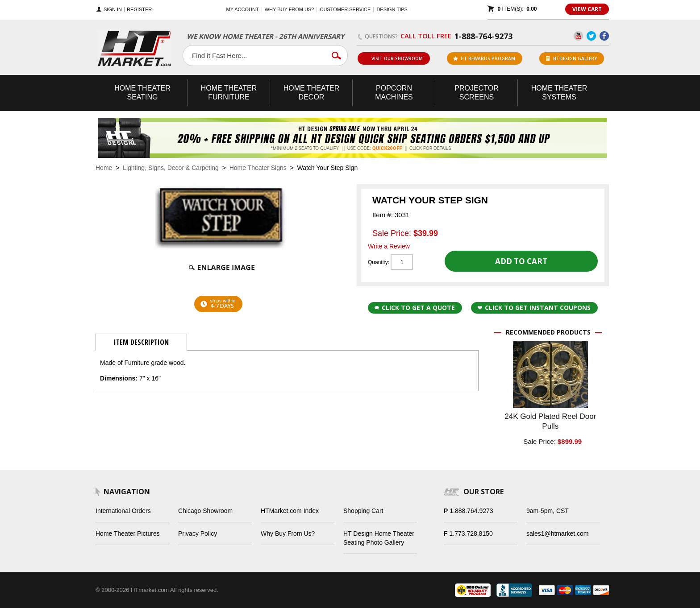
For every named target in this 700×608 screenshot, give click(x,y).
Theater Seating (142, 93)
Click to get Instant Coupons (534, 308)
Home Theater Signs (258, 168)
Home (104, 168)
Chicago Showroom (205, 511)
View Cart (587, 9)
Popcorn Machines (394, 93)
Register (139, 10)
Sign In (113, 10)
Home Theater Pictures (128, 534)
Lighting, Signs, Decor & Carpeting (171, 168)
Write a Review (389, 246)
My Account (243, 9)
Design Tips (392, 9)
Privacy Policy (198, 534)
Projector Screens (476, 93)
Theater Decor (312, 93)
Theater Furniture (229, 93)
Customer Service (345, 9)
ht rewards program (484, 58)
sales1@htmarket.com (557, 534)
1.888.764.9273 (471, 511)
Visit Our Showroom (393, 58)
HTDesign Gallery (571, 58)
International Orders (123, 511)
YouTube (578, 36)
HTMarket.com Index (290, 511)
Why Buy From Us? (288, 534)
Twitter (591, 36)
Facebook (604, 36)
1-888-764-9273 (483, 36)
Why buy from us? (290, 9)
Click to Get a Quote (415, 308)
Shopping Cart (363, 511)
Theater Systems (559, 93)
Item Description (141, 342)
